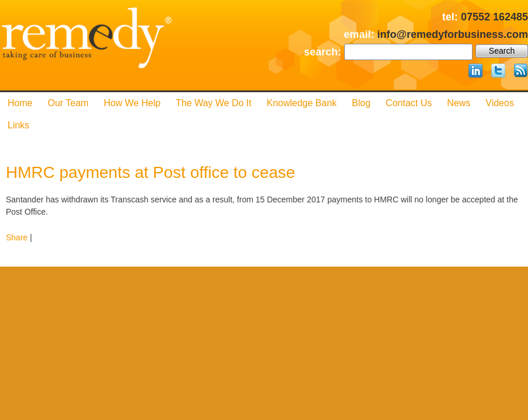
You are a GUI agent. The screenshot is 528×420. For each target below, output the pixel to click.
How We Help (132, 103)
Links (18, 125)
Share (17, 237)
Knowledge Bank (302, 103)
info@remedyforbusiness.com (452, 34)
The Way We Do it (214, 103)
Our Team (68, 103)
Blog (361, 103)
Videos (500, 103)
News (459, 103)
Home (20, 103)
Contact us (409, 103)
